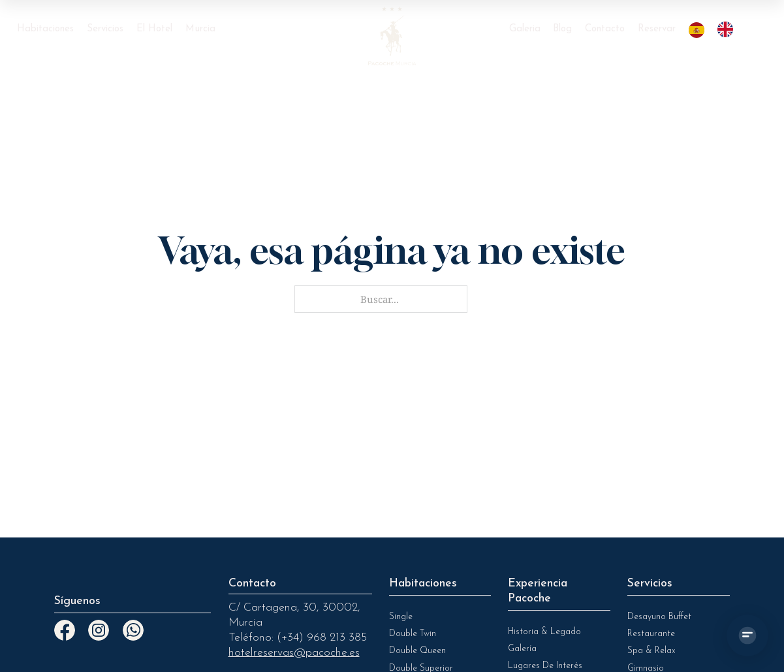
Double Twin (413, 634)
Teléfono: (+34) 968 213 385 (298, 638)
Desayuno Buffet (659, 617)
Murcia (200, 29)
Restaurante (651, 634)
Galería (522, 649)
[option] (729, 29)
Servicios (105, 29)
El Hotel (154, 29)
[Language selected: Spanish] (717, 29)
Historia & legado (544, 632)
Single (401, 617)
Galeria (525, 29)
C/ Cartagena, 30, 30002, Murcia (294, 615)
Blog (562, 29)
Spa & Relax (651, 651)
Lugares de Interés (545, 666)
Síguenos (77, 601)
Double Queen (417, 651)
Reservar (657, 29)
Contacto (605, 29)
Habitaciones (45, 29)
